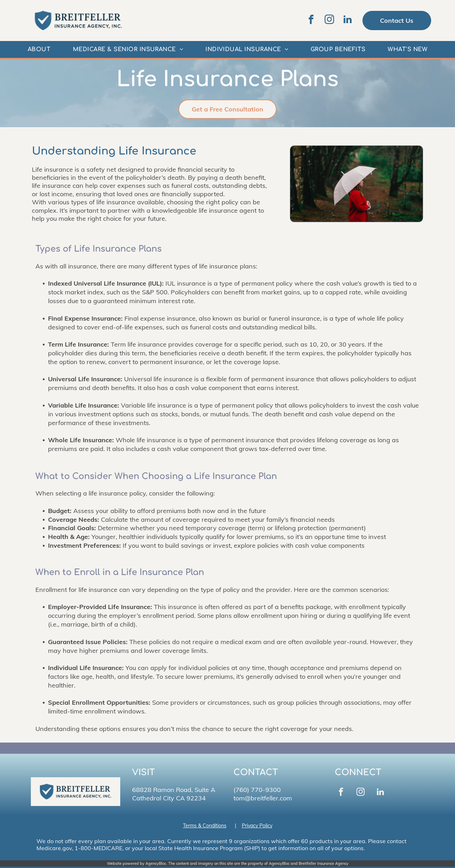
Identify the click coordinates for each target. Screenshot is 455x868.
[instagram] (330, 20)
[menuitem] (39, 49)
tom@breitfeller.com (263, 798)
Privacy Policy (257, 826)
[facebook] (311, 20)
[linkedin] (348, 20)
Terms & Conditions (205, 826)
